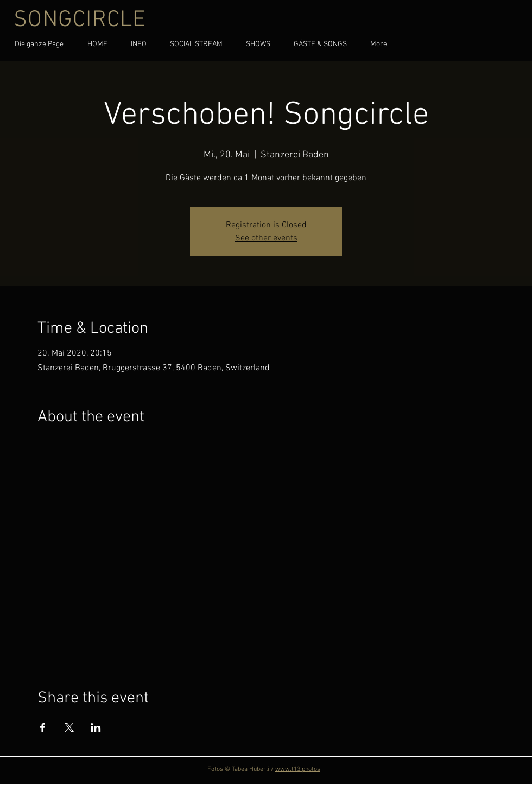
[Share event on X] (69, 727)
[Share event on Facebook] (43, 727)
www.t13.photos (298, 769)
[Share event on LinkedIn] (96, 727)
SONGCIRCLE (80, 20)
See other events (266, 238)
